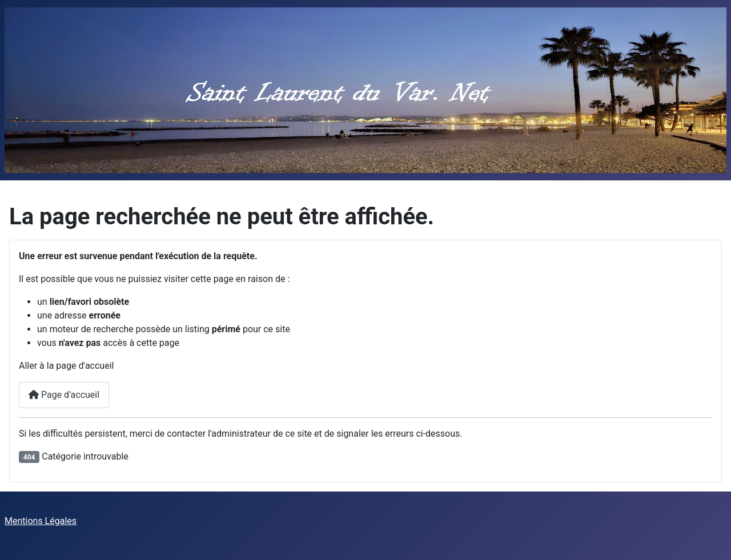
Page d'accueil (64, 395)
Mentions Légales (41, 521)
